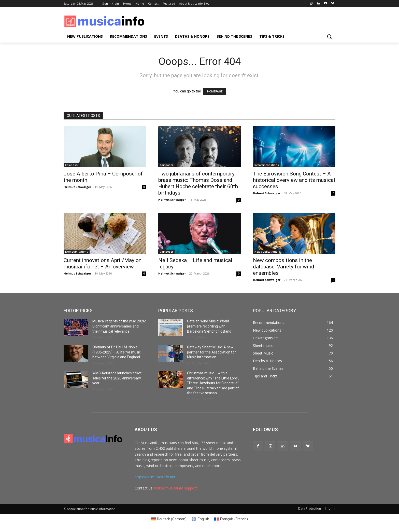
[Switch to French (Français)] (231, 519)
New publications (77, 252)
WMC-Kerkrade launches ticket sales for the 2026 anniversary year (117, 378)
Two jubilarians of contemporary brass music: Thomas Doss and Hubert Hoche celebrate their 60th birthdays (198, 183)
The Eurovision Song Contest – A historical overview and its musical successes (294, 180)
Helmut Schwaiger (77, 187)
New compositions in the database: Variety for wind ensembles (284, 267)
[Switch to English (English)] (200, 519)
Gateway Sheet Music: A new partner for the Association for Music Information (211, 352)
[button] (329, 36)
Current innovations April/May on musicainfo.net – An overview (103, 263)
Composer (72, 165)
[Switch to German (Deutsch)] (169, 519)
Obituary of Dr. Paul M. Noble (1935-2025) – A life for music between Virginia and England (117, 352)
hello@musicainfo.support (176, 488)
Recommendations (267, 165)
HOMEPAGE (215, 92)
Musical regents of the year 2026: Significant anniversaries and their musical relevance (119, 326)
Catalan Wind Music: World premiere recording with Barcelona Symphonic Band (209, 326)
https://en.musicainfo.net (155, 477)
